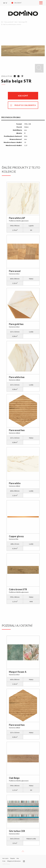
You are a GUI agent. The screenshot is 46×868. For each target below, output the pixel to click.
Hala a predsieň (9, 22)
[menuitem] (7, 3)
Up (23, 852)
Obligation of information (14, 861)
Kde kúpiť (23, 96)
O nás (4, 861)
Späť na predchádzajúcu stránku (12, 24)
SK (4, 3)
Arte (18, 858)
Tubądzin (12, 858)
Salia (16, 22)
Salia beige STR (23, 22)
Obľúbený (18, 3)
